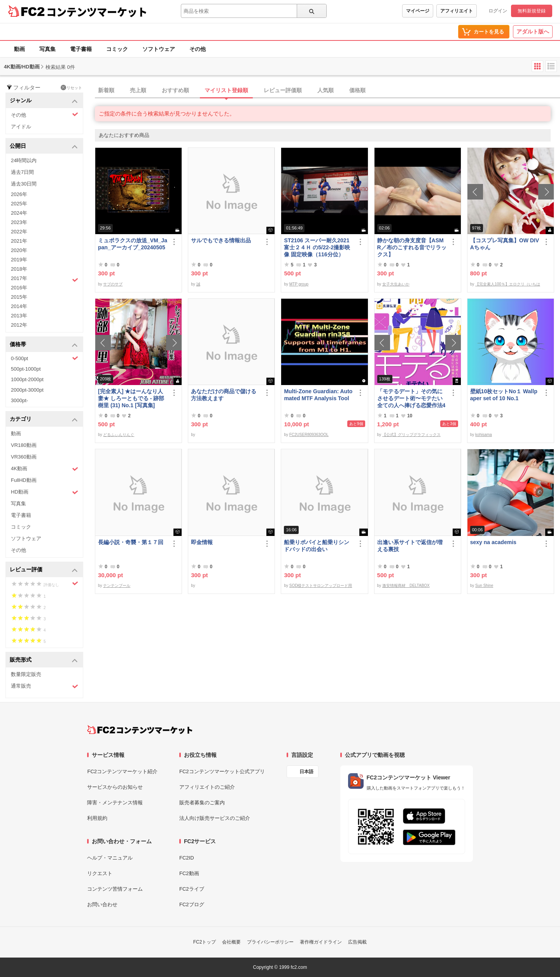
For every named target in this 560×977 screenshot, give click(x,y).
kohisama (484, 435)
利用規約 (97, 818)
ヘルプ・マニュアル (110, 858)
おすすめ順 (175, 90)
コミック (117, 49)
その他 (198, 49)
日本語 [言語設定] (306, 772)
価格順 (357, 90)
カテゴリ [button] (44, 419)
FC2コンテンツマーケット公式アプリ (222, 771)
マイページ (418, 11)
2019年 (19, 260)
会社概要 (231, 942)
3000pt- (19, 400)
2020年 (19, 250)
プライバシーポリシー (270, 942)
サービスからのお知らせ (115, 787)
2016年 (19, 288)
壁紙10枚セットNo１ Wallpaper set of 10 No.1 (504, 395)
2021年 (19, 241)
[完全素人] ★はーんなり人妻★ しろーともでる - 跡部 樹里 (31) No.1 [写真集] (131, 398)
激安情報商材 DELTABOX (406, 586)
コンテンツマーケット (97, 12)
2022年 (19, 232)
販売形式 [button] (44, 660)
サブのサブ (113, 284)
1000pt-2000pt (27, 379)
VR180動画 (24, 445)
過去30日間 (24, 184)
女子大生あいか (396, 284)
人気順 (325, 90)
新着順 (106, 90)
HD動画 (45, 492)
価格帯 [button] (44, 345)
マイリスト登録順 (226, 90)
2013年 (19, 316)
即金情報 (202, 542)
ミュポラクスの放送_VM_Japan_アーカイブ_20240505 (133, 244)
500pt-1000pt (26, 369)
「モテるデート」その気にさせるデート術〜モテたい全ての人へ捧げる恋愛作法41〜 (411, 398)
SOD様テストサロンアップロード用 (321, 586)
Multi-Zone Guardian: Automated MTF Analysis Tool (318, 395)
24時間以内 (24, 160)
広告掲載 (357, 942)
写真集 (47, 49)
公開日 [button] (44, 146)
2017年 (45, 279)
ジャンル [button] (44, 101)
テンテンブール (117, 586)
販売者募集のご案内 (202, 803)
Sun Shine (484, 586)
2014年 (19, 306)
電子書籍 (81, 49)
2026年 (19, 194)
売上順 (138, 90)
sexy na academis (493, 542)
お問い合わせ (102, 904)
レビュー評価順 (283, 90)
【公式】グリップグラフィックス (411, 435)
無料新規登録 (532, 11)
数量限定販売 (26, 674)
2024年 (19, 213)
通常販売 (45, 686)
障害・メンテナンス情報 (115, 803)
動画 (19, 49)
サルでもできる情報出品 (221, 240)
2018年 (19, 269)
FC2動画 (189, 873)
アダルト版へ (533, 32)
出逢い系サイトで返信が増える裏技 (410, 546)
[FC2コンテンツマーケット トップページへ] (140, 730)
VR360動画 (24, 457)
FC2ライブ (192, 889)
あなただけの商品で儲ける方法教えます (224, 395)
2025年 (19, 204)
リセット (71, 88)
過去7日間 (22, 172)
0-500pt (45, 358)
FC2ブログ (192, 904)
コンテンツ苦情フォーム (115, 889)
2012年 (19, 325)
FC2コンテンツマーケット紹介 (122, 771)
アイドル (21, 127)
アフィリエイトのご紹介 (207, 787)
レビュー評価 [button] (44, 570)
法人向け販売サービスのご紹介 (215, 818)
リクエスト (100, 873)
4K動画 (45, 469)
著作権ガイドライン (321, 942)
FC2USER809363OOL (309, 435)
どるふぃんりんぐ (119, 435)
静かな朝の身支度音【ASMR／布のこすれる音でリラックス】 (412, 247)
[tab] (327, 91)
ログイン (498, 11)
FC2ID (187, 858)
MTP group (299, 284)
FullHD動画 (24, 480)
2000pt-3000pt (27, 390)
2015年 (19, 297)
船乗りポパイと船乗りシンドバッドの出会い (317, 546)
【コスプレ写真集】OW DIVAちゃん (505, 244)
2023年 (19, 222)
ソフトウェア (159, 49)
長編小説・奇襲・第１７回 (131, 542)
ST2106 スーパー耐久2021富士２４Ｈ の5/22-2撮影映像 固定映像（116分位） (317, 247)
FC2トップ (205, 942)
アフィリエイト (457, 11)
